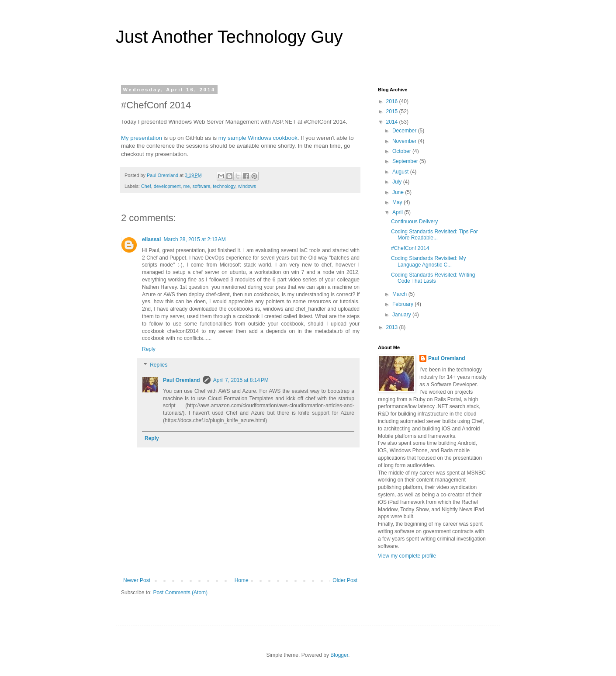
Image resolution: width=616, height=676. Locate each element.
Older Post (345, 580)
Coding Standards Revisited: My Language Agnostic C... (428, 261)
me (186, 186)
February (403, 304)
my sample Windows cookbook (258, 138)
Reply (149, 349)
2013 (393, 327)
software (201, 186)
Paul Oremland (182, 380)
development (167, 186)
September (406, 161)
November (405, 141)
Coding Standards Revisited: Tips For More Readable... (434, 235)
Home (242, 580)
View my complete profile (407, 556)
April (398, 212)
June (399, 192)
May (398, 202)
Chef (146, 186)
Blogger (339, 655)
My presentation (142, 138)
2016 (393, 101)
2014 (393, 122)
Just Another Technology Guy (229, 37)
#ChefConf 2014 (410, 248)
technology (224, 186)
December (405, 131)
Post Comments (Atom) (180, 593)
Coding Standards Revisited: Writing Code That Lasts (433, 278)
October (402, 151)
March (400, 294)
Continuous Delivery (414, 222)
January (402, 315)
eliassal (151, 239)
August (401, 172)
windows (247, 186)
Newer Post (137, 580)
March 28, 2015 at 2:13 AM (194, 239)
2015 (393, 111)
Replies (159, 365)
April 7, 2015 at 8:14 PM (241, 380)
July (398, 182)
